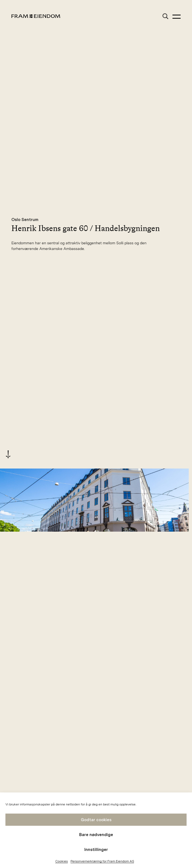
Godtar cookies (96, 820)
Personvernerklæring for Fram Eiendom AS (102, 861)
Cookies (62, 861)
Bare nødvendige (96, 835)
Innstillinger (96, 850)
